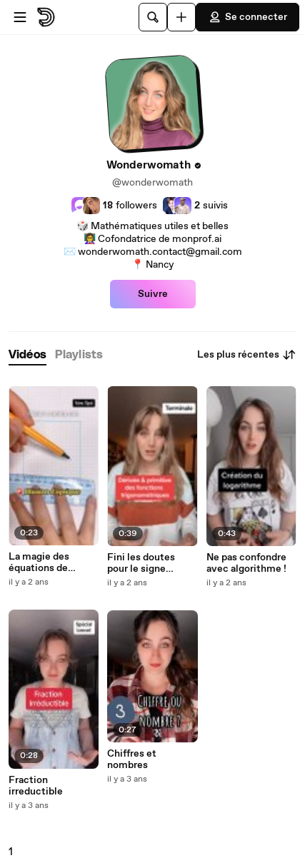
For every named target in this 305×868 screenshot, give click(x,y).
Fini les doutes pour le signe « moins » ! (141, 563)
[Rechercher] (153, 17)
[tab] (27, 355)
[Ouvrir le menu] (20, 17)
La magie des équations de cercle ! (39, 562)
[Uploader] (181, 17)
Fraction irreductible (36, 786)
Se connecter (247, 17)
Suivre (153, 294)
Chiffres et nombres (132, 759)
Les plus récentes (247, 355)
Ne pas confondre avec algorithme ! (246, 563)
